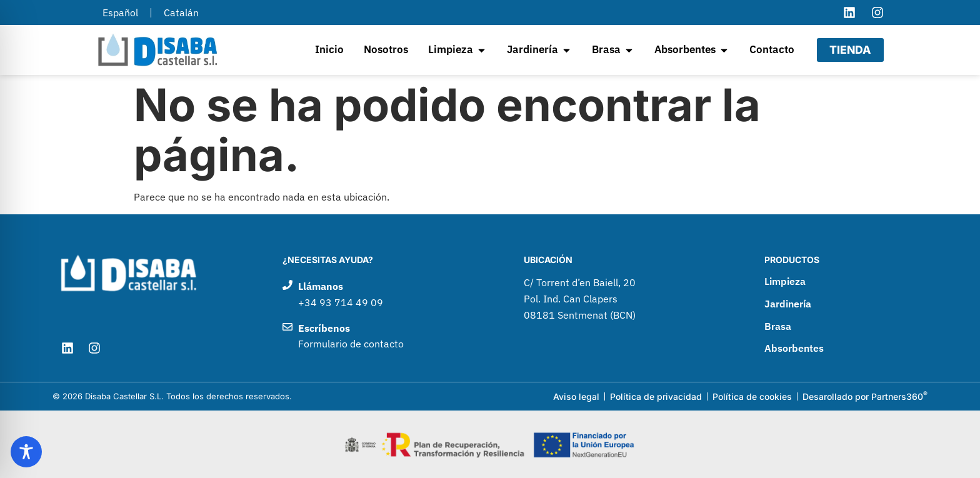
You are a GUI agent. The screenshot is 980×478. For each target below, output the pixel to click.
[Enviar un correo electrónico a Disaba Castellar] (390, 336)
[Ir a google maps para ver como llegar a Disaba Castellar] (632, 299)
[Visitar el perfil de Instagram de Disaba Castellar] (877, 12)
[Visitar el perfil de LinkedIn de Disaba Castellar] (849, 12)
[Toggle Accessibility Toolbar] (26, 452)
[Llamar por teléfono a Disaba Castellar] (390, 295)
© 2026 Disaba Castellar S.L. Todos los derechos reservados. (172, 396)
